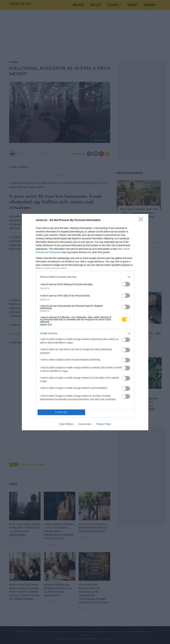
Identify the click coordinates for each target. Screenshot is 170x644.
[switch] (126, 284)
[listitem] (85, 277)
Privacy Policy (103, 424)
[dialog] (85, 322)
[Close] (142, 220)
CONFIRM (61, 412)
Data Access (85, 424)
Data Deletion (66, 424)
